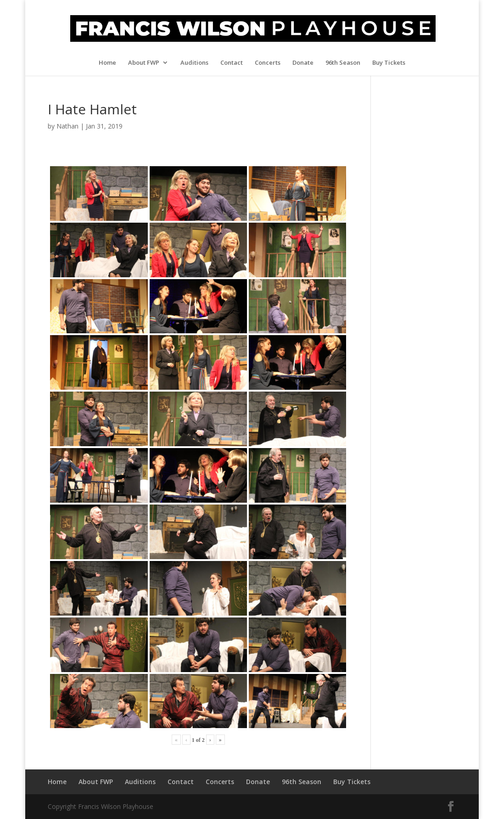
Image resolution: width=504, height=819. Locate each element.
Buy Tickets (389, 63)
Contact (232, 63)
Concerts (268, 63)
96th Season (343, 63)
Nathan (67, 126)
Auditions (194, 63)
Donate (303, 63)
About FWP (144, 63)
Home (107, 63)
